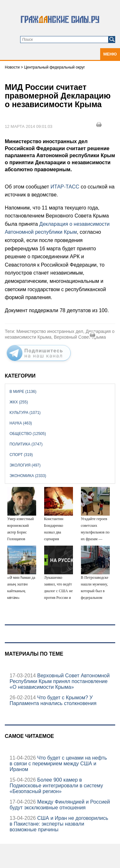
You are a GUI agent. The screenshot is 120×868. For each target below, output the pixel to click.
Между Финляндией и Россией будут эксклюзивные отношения (60, 805)
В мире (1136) (23, 392)
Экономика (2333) (28, 476)
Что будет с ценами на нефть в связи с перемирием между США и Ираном (58, 764)
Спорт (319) (21, 455)
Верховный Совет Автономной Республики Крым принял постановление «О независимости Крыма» (60, 681)
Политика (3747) (26, 444)
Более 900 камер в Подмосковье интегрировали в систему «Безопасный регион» (56, 786)
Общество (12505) (28, 434)
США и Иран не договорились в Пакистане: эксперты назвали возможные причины (59, 824)
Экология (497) (25, 465)
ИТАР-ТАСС (65, 187)
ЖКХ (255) (19, 402)
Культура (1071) (25, 413)
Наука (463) (21, 423)
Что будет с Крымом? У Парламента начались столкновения (53, 700)
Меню (110, 54)
